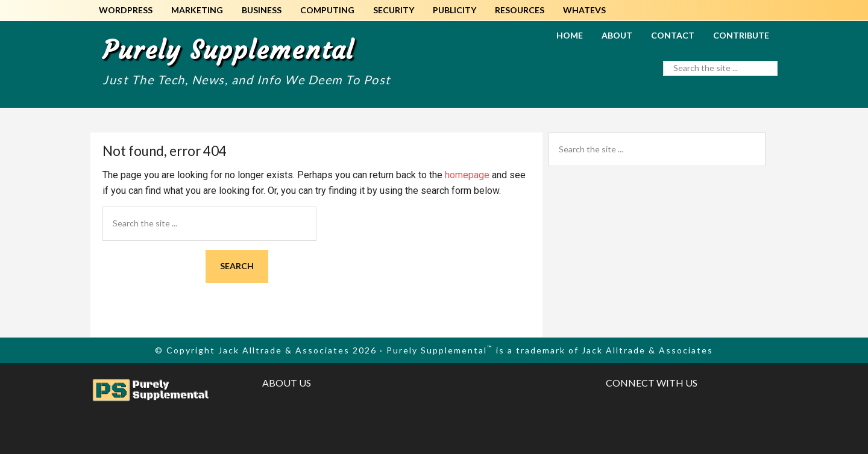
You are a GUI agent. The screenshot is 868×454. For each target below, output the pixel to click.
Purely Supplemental (228, 50)
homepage (467, 175)
